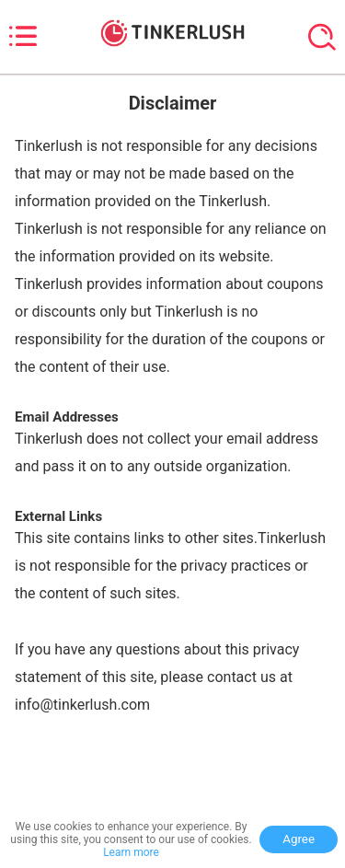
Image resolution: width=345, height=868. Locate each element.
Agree (299, 839)
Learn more (131, 852)
